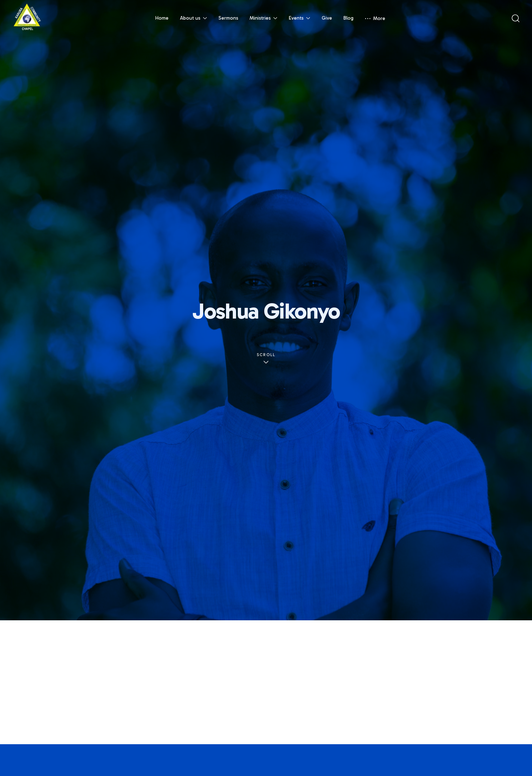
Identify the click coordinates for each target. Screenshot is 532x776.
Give (327, 18)
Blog (348, 18)
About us (194, 18)
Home (162, 18)
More (375, 18)
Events (300, 18)
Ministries (264, 18)
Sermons (228, 18)
